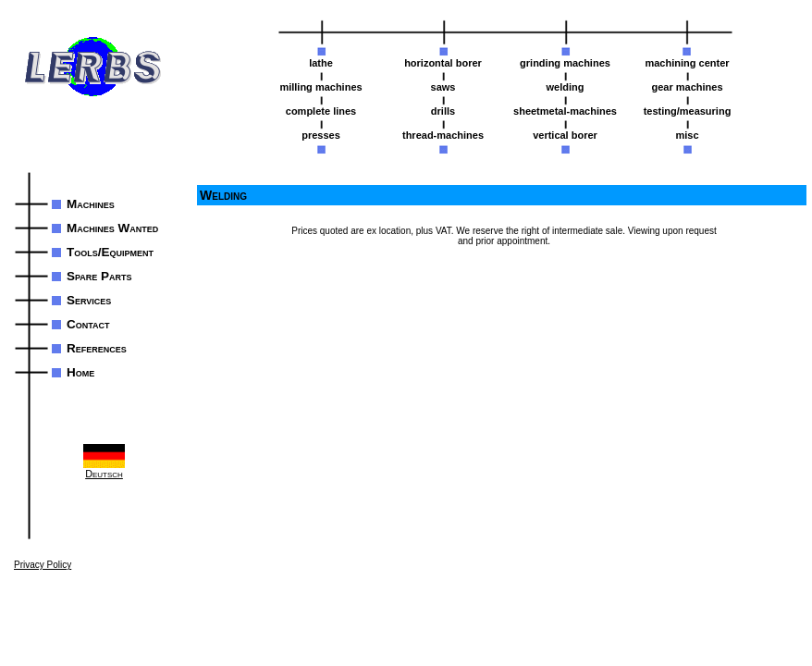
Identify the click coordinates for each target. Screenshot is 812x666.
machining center (687, 63)
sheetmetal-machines (565, 111)
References (97, 348)
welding (566, 87)
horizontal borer (443, 63)
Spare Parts (99, 276)
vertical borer (565, 135)
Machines (91, 204)
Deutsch (104, 462)
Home (80, 372)
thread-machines (443, 135)
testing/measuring (688, 111)
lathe (321, 63)
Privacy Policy (43, 565)
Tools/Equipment (110, 252)
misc (687, 135)
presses (321, 135)
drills (443, 111)
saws (443, 87)
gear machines (687, 87)
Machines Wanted (112, 228)
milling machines (320, 87)
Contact (88, 324)
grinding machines (565, 63)
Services (89, 300)
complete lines (321, 111)
